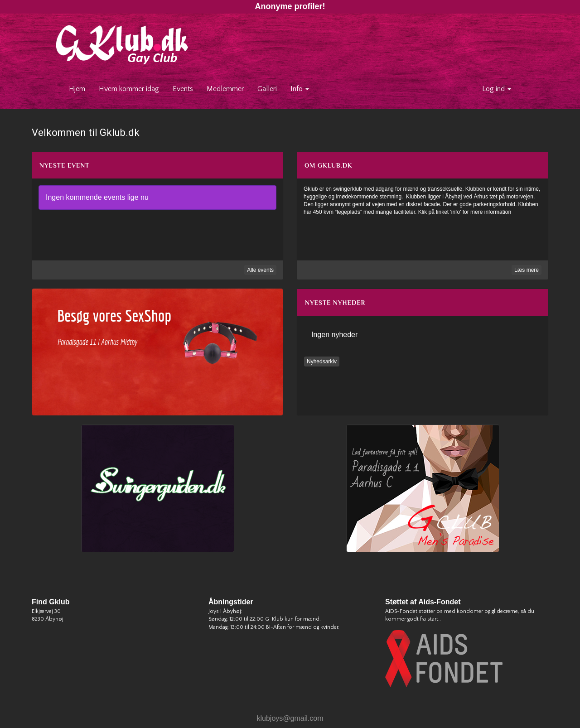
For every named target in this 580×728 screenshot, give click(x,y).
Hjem (80, 88)
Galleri (267, 89)
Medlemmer (225, 89)
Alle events (260, 270)
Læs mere (527, 270)
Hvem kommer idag (129, 89)
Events (183, 89)
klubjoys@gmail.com (290, 718)
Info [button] (300, 89)
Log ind (497, 89)
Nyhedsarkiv (322, 362)
